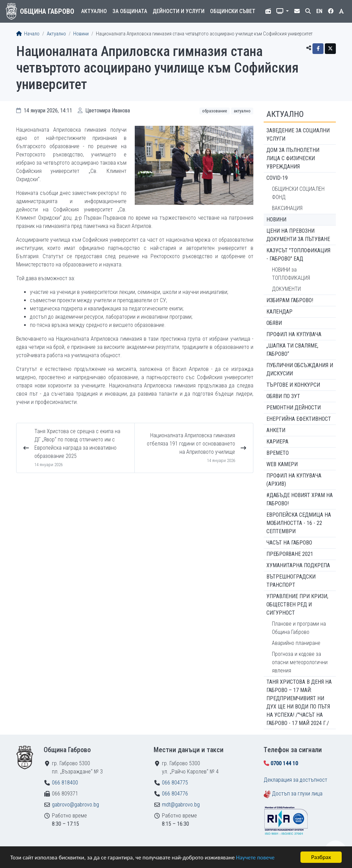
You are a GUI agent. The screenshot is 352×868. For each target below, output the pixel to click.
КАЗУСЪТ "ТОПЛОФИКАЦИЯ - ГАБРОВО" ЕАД (298, 255)
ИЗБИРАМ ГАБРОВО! (290, 300)
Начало (28, 34)
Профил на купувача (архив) (294, 480)
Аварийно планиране (296, 643)
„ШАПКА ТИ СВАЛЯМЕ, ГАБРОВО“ (292, 350)
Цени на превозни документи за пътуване (298, 235)
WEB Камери (282, 464)
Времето (278, 453)
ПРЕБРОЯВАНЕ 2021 (290, 554)
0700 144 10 (284, 763)
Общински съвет (233, 11)
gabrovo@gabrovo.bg (75, 805)
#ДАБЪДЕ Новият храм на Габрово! (300, 499)
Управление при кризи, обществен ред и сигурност (297, 605)
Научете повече (255, 858)
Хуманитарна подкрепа (298, 565)
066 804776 (175, 794)
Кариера (277, 442)
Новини (81, 34)
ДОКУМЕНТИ (286, 289)
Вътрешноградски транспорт (291, 581)
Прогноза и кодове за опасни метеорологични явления (300, 662)
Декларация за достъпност (295, 780)
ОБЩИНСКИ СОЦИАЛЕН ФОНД (298, 193)
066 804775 (175, 783)
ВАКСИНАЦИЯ (287, 208)
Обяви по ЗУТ (283, 396)
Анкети (276, 430)
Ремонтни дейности (294, 408)
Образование (214, 111)
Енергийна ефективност (299, 419)
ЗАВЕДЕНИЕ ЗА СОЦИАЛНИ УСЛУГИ (298, 135)
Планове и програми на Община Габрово (299, 628)
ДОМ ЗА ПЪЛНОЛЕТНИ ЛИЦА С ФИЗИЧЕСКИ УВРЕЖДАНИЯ (293, 158)
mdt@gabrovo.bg (181, 805)
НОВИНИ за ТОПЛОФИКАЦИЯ (291, 274)
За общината (130, 11)
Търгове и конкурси (293, 385)
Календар (279, 312)
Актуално (94, 11)
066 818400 (65, 783)
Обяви (274, 323)
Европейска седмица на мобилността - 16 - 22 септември (299, 523)
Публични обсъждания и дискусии (300, 369)
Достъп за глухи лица (297, 794)
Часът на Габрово (289, 543)
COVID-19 (277, 178)
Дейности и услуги (179, 11)
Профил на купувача (294, 334)
